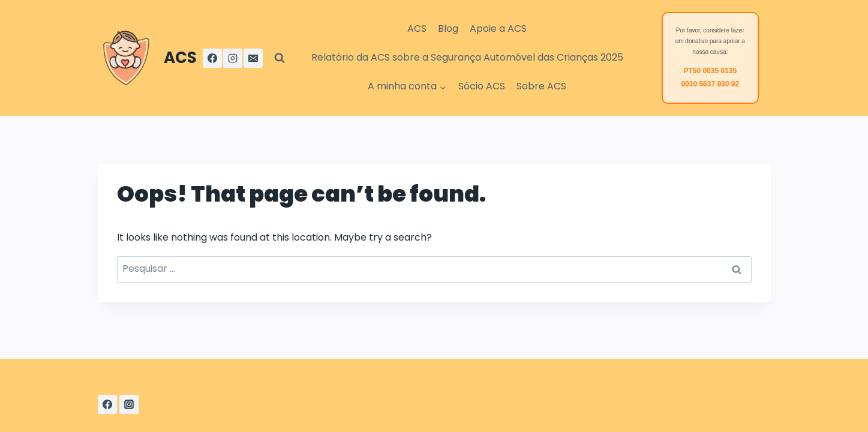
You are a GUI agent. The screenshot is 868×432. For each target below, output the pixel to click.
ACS (417, 28)
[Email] (253, 58)
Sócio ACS (482, 86)
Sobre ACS (541, 86)
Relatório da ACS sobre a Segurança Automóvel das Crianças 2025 (467, 57)
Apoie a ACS (498, 28)
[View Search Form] (280, 58)
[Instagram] (233, 58)
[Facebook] (212, 58)
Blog (448, 28)
